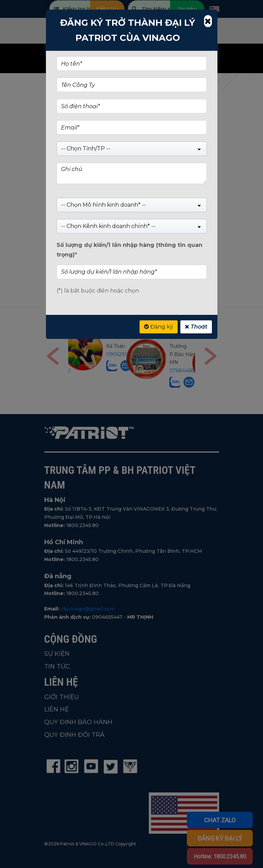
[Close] (208, 21)
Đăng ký (159, 327)
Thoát (196, 327)
